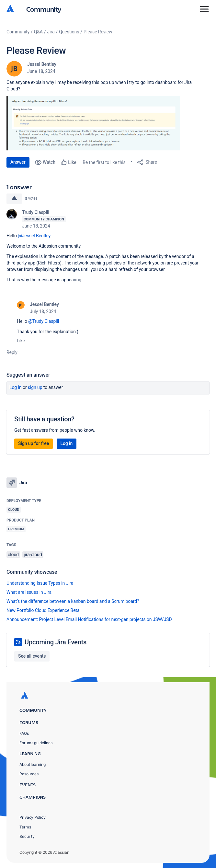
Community (44, 9)
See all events (32, 656)
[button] (104, 123)
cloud (13, 555)
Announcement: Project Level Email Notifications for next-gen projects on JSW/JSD (89, 619)
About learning (33, 764)
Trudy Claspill (36, 212)
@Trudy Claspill (44, 321)
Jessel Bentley (42, 64)
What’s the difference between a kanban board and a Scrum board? (73, 601)
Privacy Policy (33, 817)
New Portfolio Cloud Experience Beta (43, 610)
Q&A (38, 32)
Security (27, 836)
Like (21, 341)
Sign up (35, 387)
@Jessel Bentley (34, 236)
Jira (51, 32)
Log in (16, 387)
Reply (12, 352)
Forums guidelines (36, 743)
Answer (18, 162)
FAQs (24, 733)
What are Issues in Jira (29, 592)
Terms (25, 827)
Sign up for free (34, 443)
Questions (69, 32)
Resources (29, 774)
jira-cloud (33, 555)
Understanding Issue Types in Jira (40, 583)
